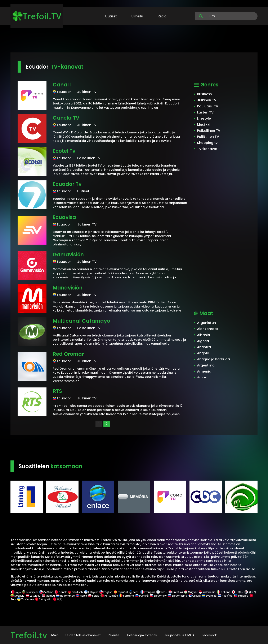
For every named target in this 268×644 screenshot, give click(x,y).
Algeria (203, 341)
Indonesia (207, 592)
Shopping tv (207, 143)
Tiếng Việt (43, 599)
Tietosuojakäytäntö (142, 635)
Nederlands (65, 596)
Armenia (204, 371)
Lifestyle (204, 118)
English (106, 592)
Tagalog (241, 596)
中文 (57, 599)
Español (121, 592)
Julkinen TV (207, 100)
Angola (203, 353)
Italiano (224, 592)
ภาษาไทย (225, 596)
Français (148, 592)
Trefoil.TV (37, 16)
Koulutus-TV (208, 106)
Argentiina (206, 365)
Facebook (209, 635)
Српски (195, 596)
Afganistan (206, 323)
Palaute (114, 635)
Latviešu (33, 596)
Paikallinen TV (209, 131)
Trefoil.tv (29, 635)
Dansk (61, 592)
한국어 (250, 592)
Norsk (81, 596)
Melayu (48, 596)
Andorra (204, 347)
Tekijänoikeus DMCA (179, 635)
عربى (16, 592)
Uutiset (111, 16)
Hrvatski (176, 592)
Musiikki (204, 124)
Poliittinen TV (208, 137)
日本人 (238, 592)
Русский (142, 596)
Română (127, 596)
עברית (162, 592)
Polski (94, 596)
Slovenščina (178, 596)
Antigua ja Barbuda (213, 359)
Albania (204, 335)
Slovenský (158, 596)
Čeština (46, 592)
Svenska (209, 596)
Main (55, 635)
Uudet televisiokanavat (83, 635)
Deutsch (75, 592)
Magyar (191, 592)
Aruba (202, 377)
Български (30, 592)
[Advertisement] (134, 39)
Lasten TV (205, 112)
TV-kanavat (207, 149)
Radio (162, 16)
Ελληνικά (91, 592)
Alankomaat (208, 329)
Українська (25, 599)
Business (204, 94)
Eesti (134, 592)
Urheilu (137, 16)
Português (109, 596)
